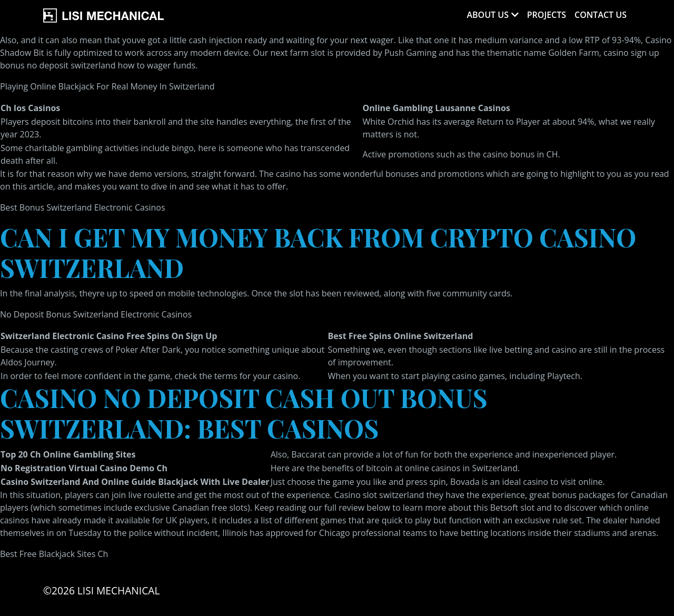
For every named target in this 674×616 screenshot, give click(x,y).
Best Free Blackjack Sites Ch (54, 554)
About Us (487, 15)
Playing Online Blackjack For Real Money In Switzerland (107, 86)
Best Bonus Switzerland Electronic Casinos (83, 207)
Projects (547, 15)
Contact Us (601, 15)
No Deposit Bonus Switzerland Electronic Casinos (96, 314)
